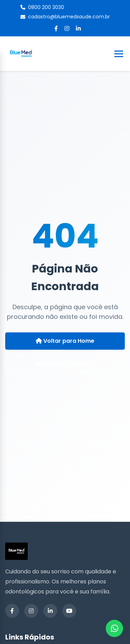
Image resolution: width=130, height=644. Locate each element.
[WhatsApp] (114, 628)
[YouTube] (69, 611)
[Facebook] (56, 29)
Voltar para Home (65, 341)
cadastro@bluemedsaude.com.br (65, 17)
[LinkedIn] (78, 29)
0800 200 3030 (42, 7)
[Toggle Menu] (119, 54)
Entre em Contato (65, 364)
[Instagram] (67, 29)
